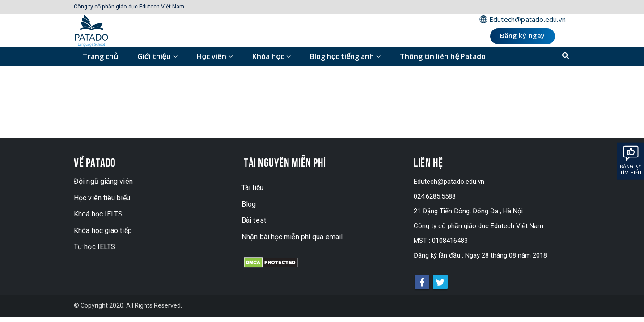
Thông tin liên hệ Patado (443, 56)
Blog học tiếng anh (342, 56)
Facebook (422, 282)
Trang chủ (100, 56)
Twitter (440, 282)
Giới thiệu (154, 56)
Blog (249, 204)
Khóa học (268, 56)
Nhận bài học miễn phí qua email (292, 237)
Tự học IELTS (95, 247)
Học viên (212, 56)
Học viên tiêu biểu (102, 198)
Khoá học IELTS (98, 214)
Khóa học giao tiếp (103, 231)
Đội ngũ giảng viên (103, 181)
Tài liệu (252, 188)
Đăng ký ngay (523, 36)
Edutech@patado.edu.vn (527, 19)
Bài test (254, 220)
